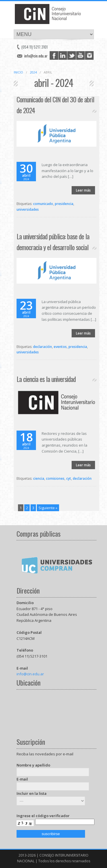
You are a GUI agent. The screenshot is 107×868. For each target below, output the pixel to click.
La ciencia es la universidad (46, 379)
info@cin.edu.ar (36, 56)
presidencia (64, 204)
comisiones (55, 478)
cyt (69, 478)
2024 (33, 72)
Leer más (83, 190)
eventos (60, 347)
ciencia (39, 478)
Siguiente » (48, 508)
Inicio (18, 72)
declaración (43, 347)
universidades (28, 209)
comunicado (43, 204)
